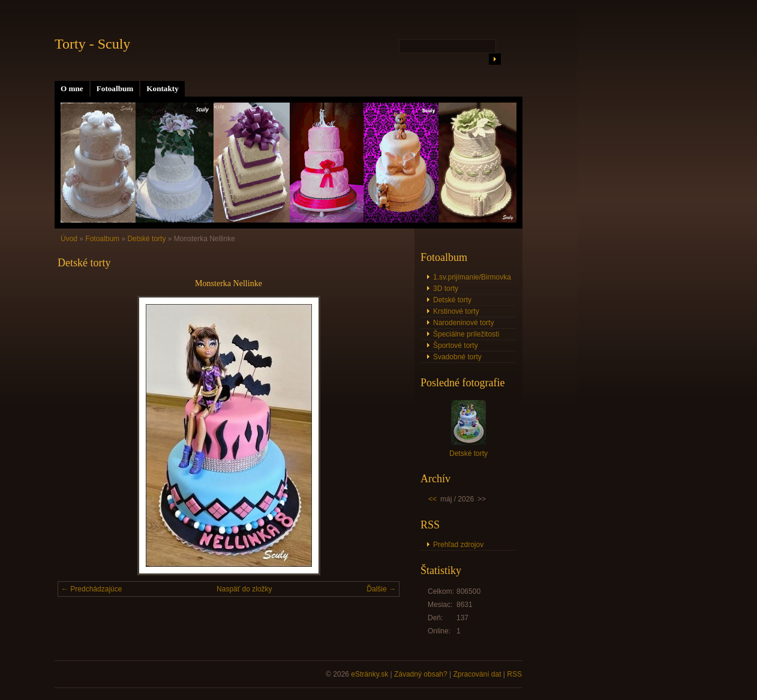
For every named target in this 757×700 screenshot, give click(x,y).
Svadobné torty (457, 357)
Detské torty (146, 239)
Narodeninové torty (463, 323)
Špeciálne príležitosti (466, 334)
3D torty (446, 289)
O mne (72, 88)
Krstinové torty (456, 311)
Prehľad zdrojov (458, 545)
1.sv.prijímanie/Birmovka (472, 277)
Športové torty (456, 346)
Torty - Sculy (92, 44)
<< (432, 499)
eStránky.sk (370, 674)
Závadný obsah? (421, 674)
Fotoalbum (115, 88)
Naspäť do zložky (244, 589)
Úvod (69, 239)
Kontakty (163, 88)
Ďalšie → (381, 589)
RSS (514, 674)
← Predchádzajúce (91, 589)
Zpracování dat (477, 674)
